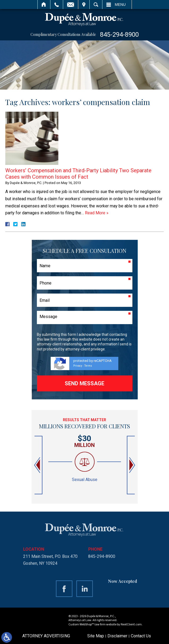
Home (44, 5)
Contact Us (141, 636)
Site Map (96, 636)
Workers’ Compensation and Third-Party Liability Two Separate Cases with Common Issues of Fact (78, 174)
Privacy (78, 366)
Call (57, 5)
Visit (84, 5)
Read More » (97, 213)
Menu (120, 5)
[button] (38, 465)
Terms (88, 366)
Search (96, 5)
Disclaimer (117, 636)
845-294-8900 (119, 35)
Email (71, 5)
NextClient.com (131, 624)
